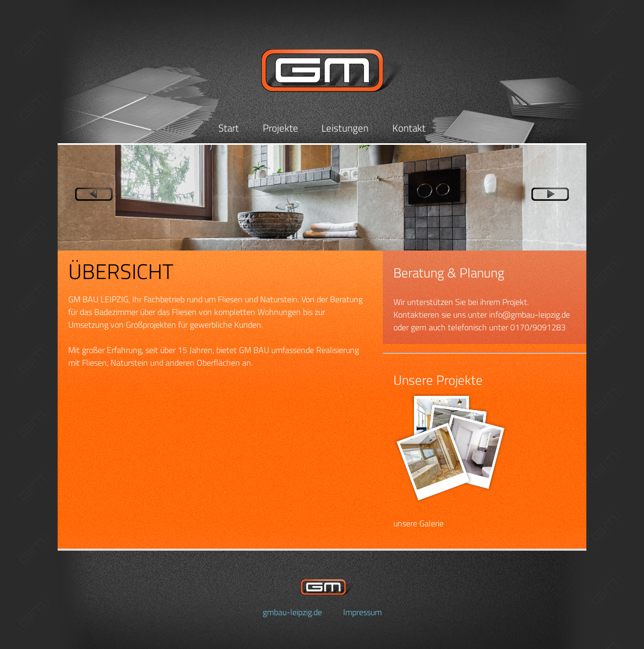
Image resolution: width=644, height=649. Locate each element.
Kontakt (409, 128)
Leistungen (345, 128)
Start (229, 128)
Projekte (280, 128)
